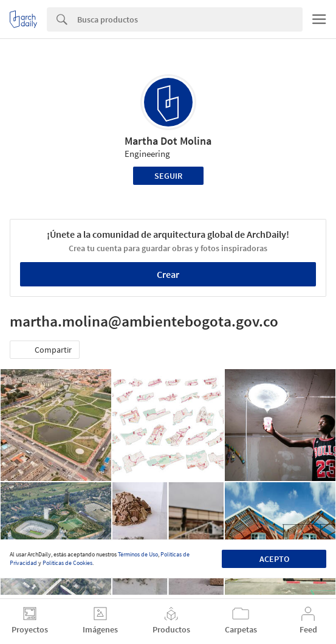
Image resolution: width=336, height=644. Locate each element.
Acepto (274, 559)
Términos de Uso (138, 554)
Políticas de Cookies (67, 563)
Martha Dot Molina (168, 141)
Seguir (168, 176)
